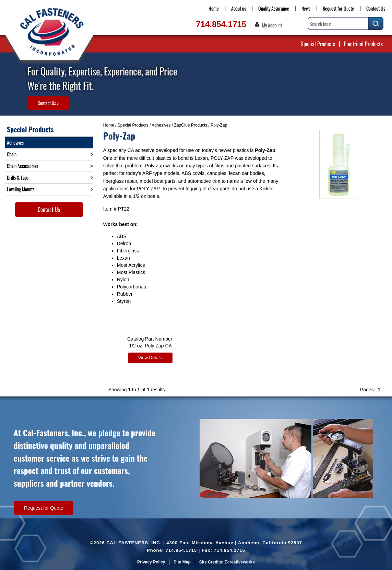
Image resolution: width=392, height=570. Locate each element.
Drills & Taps (18, 177)
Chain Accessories (22, 166)
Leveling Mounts (21, 189)
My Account (272, 25)
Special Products (318, 44)
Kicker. (267, 189)
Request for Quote (338, 8)
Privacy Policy (151, 561)
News (306, 8)
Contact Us (376, 8)
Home (214, 8)
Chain (12, 154)
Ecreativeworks (240, 561)
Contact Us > (48, 103)
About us (239, 8)
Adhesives (161, 125)
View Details (150, 358)
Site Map (182, 561)
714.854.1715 (221, 24)
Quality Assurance (274, 8)
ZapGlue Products (191, 125)
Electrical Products (363, 44)
